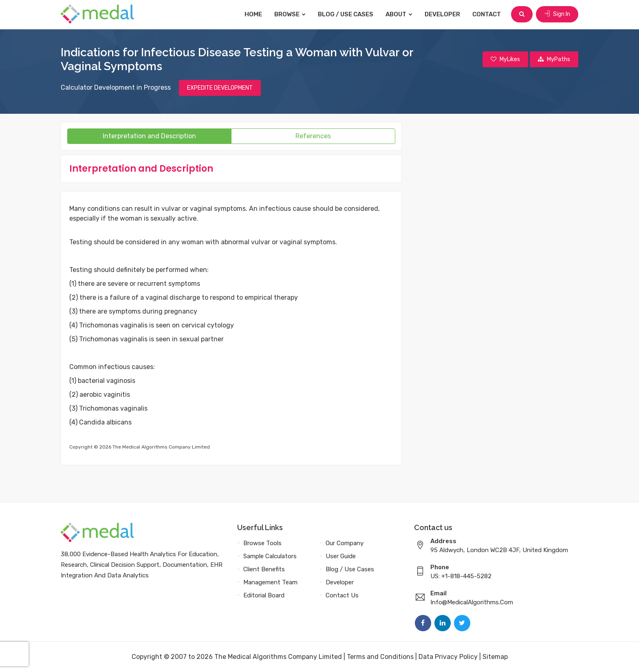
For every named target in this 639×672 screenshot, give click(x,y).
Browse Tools (262, 543)
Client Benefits (264, 569)
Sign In (557, 14)
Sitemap (495, 657)
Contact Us (342, 595)
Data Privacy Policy (448, 657)
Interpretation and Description (149, 136)
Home (253, 14)
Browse (290, 14)
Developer (442, 14)
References (313, 136)
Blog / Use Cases (346, 14)
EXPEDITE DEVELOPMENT (220, 88)
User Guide (341, 556)
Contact (487, 14)
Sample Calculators (270, 556)
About (399, 14)
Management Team (270, 582)
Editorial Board (264, 595)
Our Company (345, 543)
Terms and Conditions (380, 657)
